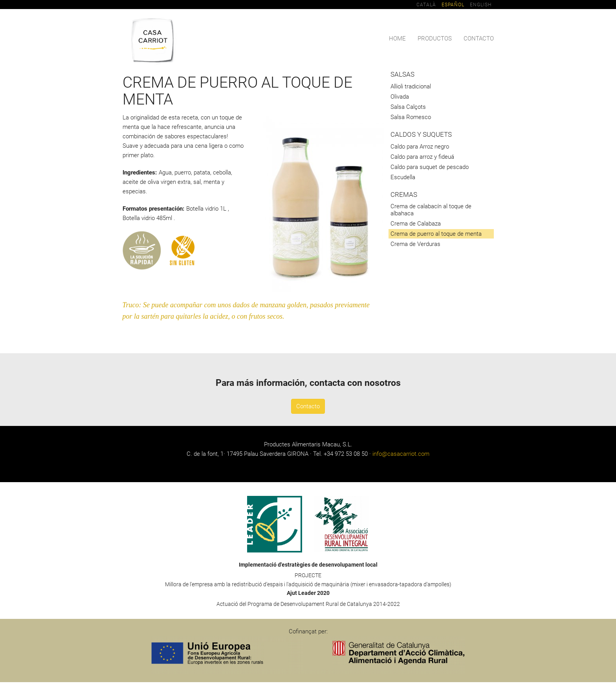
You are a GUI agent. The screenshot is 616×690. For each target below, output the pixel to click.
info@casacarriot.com (401, 454)
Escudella (403, 177)
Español (453, 5)
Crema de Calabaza (416, 224)
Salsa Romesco (411, 117)
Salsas (402, 74)
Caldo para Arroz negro (420, 147)
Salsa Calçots (408, 107)
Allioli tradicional (411, 86)
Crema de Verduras (415, 244)
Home (397, 39)
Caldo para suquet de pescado (430, 167)
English (481, 5)
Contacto (479, 39)
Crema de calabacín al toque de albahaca (431, 210)
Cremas (404, 195)
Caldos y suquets (421, 135)
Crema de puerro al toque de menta (436, 234)
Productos (435, 39)
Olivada (400, 97)
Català (426, 5)
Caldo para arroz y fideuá (422, 157)
